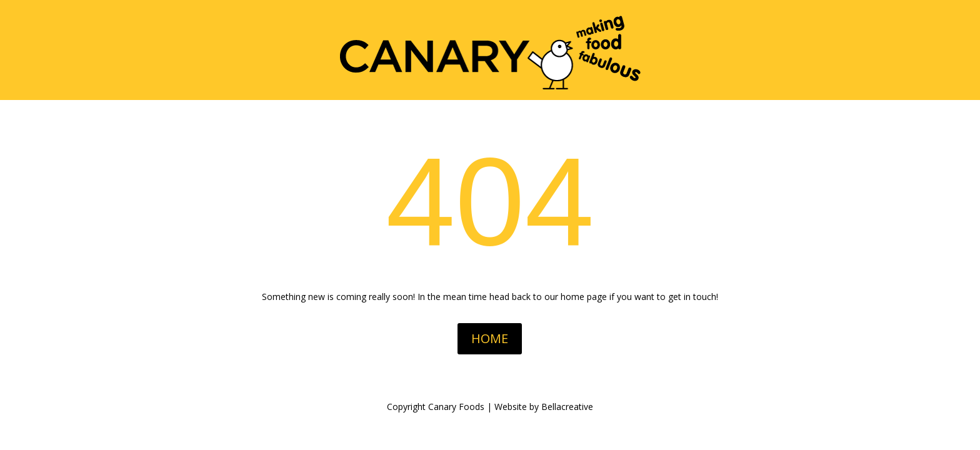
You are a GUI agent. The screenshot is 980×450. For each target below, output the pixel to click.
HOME (490, 338)
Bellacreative (567, 407)
